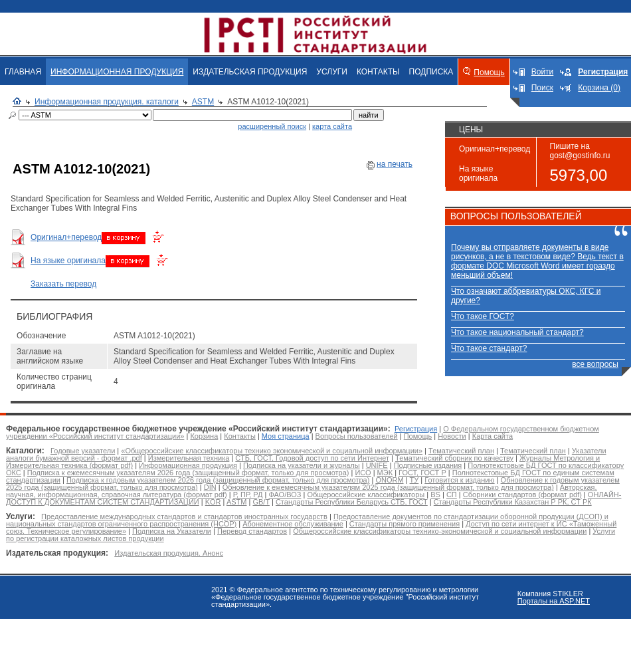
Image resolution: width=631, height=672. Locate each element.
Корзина (204, 436)
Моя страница (286, 436)
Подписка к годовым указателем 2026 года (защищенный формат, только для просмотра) (218, 480)
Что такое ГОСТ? (483, 316)
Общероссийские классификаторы (366, 495)
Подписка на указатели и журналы (302, 465)
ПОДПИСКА (431, 72)
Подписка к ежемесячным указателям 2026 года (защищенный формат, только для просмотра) (188, 473)
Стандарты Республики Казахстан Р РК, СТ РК (513, 502)
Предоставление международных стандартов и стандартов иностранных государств (184, 516)
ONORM (389, 480)
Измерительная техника (189, 458)
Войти (543, 72)
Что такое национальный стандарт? (517, 332)
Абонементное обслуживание (293, 524)
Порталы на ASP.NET (554, 601)
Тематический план (461, 451)
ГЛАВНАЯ (23, 72)
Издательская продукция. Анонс (169, 553)
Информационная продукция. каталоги (107, 102)
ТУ (414, 480)
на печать (395, 164)
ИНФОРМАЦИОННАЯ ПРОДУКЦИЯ (117, 72)
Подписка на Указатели (172, 531)
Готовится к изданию (459, 480)
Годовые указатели (83, 451)
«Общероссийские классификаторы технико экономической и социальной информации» (272, 451)
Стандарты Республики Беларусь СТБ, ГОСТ (352, 502)
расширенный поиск (272, 126)
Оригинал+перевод (66, 237)
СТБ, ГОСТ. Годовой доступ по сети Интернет (312, 458)
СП (452, 495)
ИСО (363, 473)
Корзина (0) (599, 88)
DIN (210, 487)
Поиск (542, 88)
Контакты (240, 436)
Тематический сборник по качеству (454, 458)
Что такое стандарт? (489, 348)
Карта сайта (493, 436)
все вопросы (595, 364)
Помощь (489, 72)
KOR (213, 502)
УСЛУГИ (332, 72)
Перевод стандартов (252, 531)
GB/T (261, 502)
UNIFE (377, 465)
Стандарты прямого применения (405, 524)
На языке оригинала (68, 261)
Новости (452, 436)
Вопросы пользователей (357, 436)
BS (435, 495)
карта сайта (332, 126)
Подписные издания (428, 465)
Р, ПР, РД (248, 495)
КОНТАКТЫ (378, 72)
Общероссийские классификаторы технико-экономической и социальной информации (440, 531)
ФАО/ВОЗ (285, 495)
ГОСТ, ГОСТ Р (422, 473)
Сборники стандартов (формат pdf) (522, 495)
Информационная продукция (188, 465)
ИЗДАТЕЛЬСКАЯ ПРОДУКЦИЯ (250, 72)
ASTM (203, 102)
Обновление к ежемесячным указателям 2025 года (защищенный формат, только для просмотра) (388, 487)
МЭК (385, 473)
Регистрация (416, 429)
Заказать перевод (63, 284)
